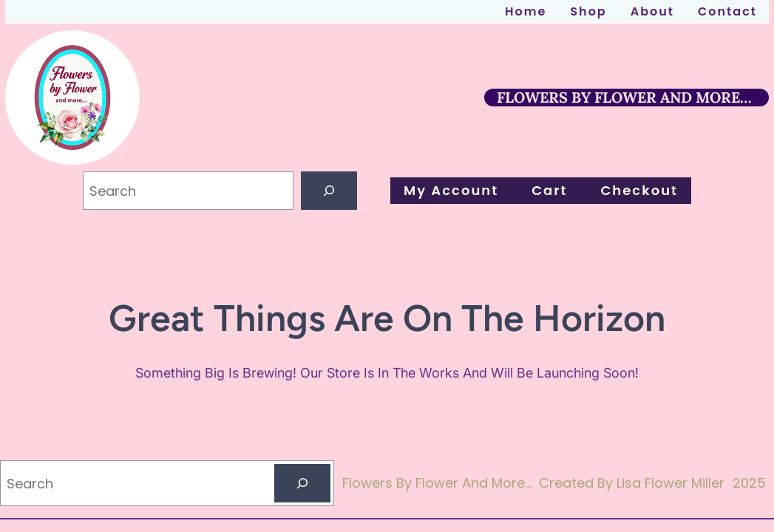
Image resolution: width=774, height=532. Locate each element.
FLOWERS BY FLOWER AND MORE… (624, 97)
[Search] (329, 191)
